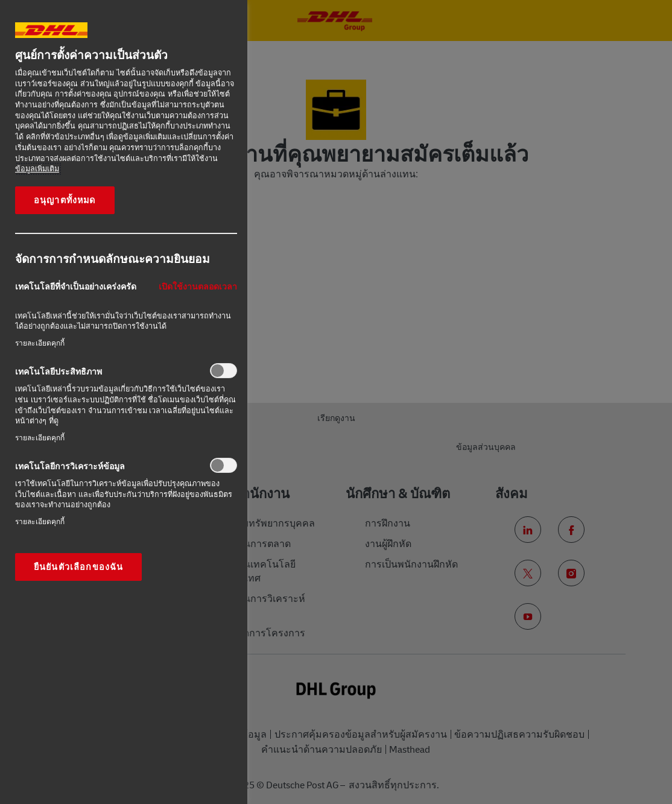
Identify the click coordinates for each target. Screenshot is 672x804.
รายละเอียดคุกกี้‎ (40, 343)
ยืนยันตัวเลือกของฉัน (78, 567)
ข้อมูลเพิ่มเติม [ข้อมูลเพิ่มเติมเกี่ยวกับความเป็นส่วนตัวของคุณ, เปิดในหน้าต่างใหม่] (37, 169)
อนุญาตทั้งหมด (65, 200)
